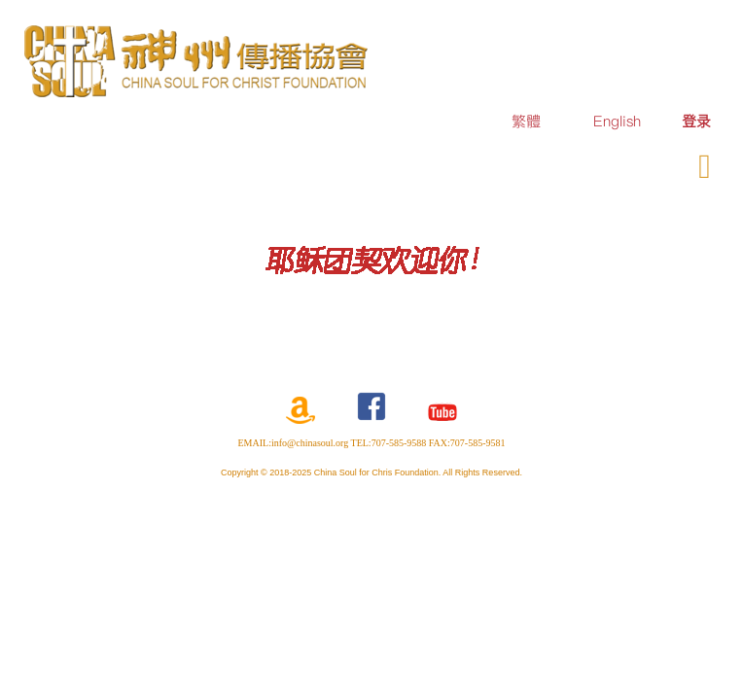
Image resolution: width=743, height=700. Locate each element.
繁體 (526, 121)
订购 (562, 163)
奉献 (620, 163)
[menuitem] (696, 121)
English (617, 121)
